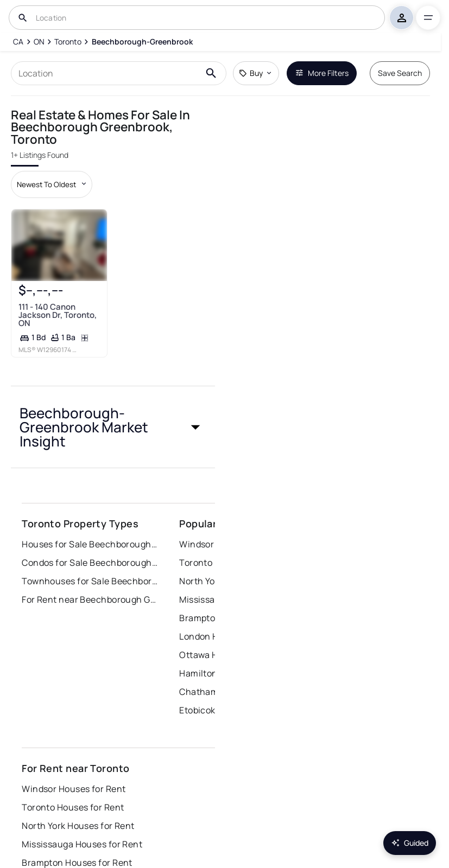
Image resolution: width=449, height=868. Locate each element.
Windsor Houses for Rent (74, 789)
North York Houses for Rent (78, 826)
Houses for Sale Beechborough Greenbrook (90, 544)
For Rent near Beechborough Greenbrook (90, 599)
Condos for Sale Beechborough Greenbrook (90, 563)
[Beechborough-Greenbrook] (142, 42)
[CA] (18, 42)
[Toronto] (68, 42)
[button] (113, 427)
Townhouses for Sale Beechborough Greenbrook (90, 581)
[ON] (39, 42)
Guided (410, 843)
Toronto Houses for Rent (73, 807)
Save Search (400, 73)
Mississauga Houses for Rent (82, 844)
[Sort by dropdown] (52, 184)
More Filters (322, 73)
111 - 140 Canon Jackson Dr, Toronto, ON (58, 315)
